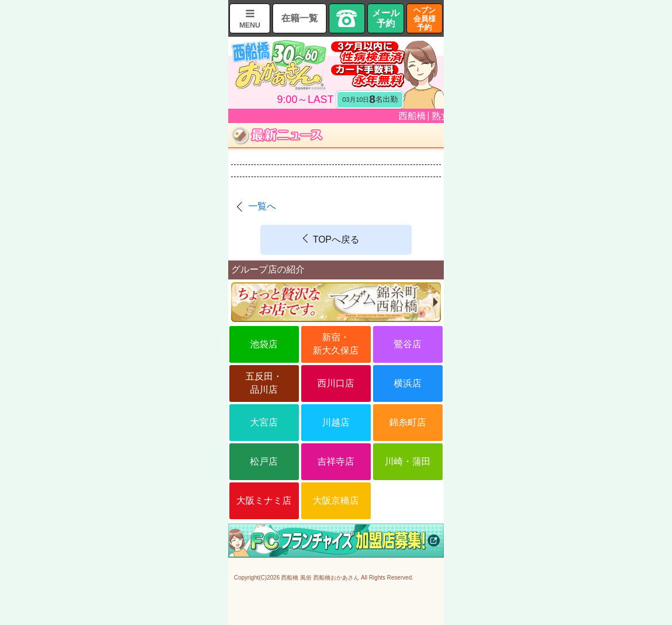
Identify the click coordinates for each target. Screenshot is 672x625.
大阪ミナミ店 (264, 501)
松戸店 (264, 461)
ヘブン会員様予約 (425, 19)
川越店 (336, 422)
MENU (250, 25)
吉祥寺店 (336, 461)
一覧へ (262, 206)
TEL (347, 18)
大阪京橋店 (336, 501)
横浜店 (408, 383)
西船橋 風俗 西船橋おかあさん (320, 578)
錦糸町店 (408, 422)
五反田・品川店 (264, 383)
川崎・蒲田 (408, 461)
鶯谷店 (408, 344)
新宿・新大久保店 (336, 344)
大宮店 (264, 422)
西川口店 (336, 383)
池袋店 (264, 344)
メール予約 (386, 18)
